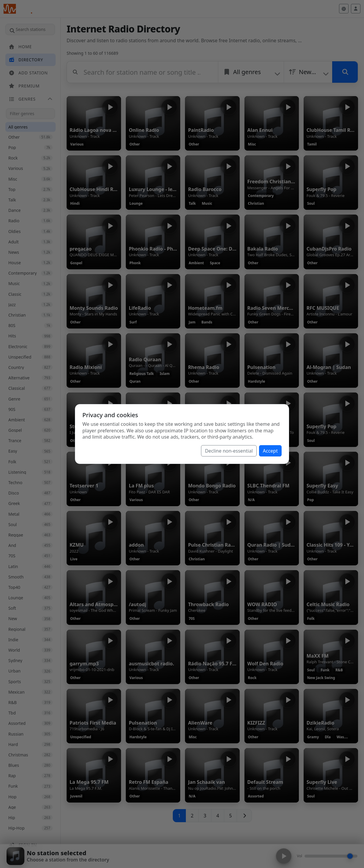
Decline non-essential (229, 451)
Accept (270, 451)
